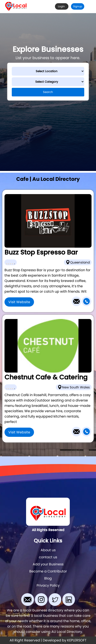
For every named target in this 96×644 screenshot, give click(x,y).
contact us (48, 557)
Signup (78, 6)
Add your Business (48, 564)
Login (62, 6)
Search (48, 92)
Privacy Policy (48, 585)
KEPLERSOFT (77, 640)
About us (48, 550)
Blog (48, 578)
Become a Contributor (48, 571)
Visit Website (19, 302)
